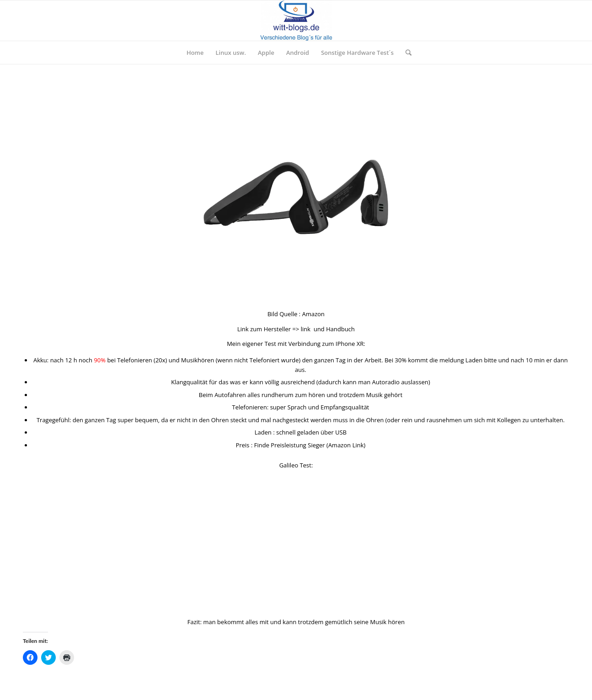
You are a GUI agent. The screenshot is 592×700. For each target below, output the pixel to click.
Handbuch (340, 329)
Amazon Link (346, 445)
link (306, 329)
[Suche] (405, 53)
